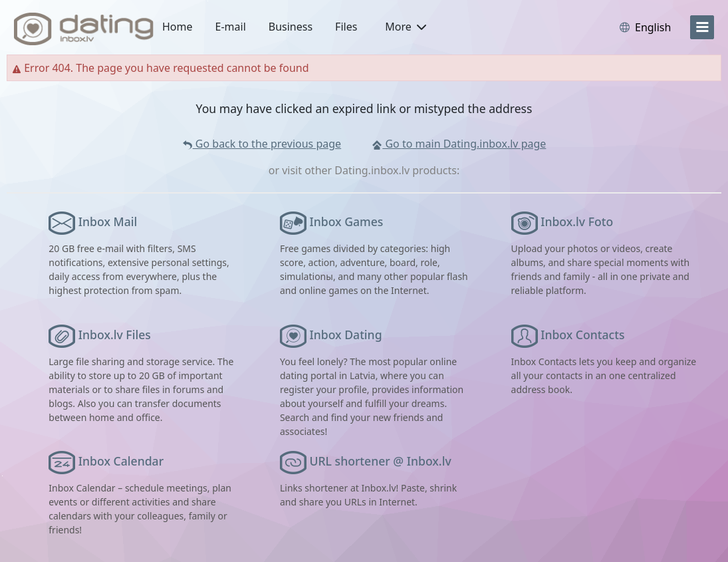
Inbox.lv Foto (577, 221)
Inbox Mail (108, 221)
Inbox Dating (346, 335)
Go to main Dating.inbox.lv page (459, 144)
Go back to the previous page (262, 144)
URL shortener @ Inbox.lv (381, 461)
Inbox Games (347, 221)
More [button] (406, 27)
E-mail (231, 27)
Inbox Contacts (582, 335)
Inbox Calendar (121, 461)
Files (346, 27)
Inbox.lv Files (115, 335)
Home (178, 27)
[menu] (702, 27)
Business (291, 27)
